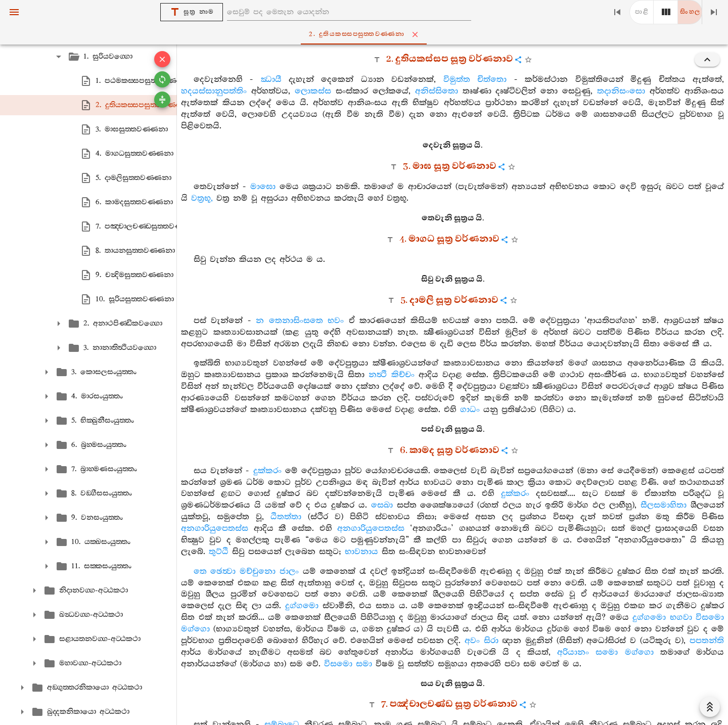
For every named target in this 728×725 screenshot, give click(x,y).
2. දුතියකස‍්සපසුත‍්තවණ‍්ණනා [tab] (366, 34)
